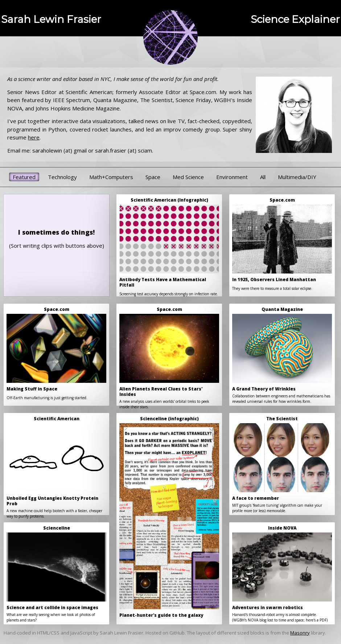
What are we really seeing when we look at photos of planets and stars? (56, 574)
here (34, 137)
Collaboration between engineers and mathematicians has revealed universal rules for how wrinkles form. (282, 355)
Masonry (300, 633)
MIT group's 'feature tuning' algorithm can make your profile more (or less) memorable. (282, 465)
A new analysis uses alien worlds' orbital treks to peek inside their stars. (169, 356)
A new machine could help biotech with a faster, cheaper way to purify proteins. (56, 465)
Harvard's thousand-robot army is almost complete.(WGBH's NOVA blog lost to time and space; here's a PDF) (282, 574)
